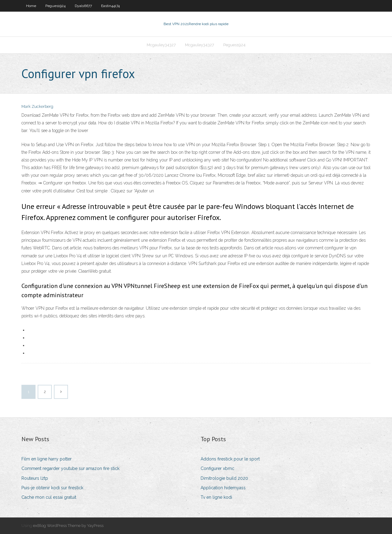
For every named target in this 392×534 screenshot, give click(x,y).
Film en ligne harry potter (47, 459)
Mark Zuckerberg (37, 106)
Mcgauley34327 (161, 45)
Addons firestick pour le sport (230, 459)
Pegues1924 (55, 6)
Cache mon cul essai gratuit (49, 497)
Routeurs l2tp (35, 478)
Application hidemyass (223, 488)
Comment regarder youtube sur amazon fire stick (70, 468)
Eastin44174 (110, 6)
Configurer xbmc (217, 468)
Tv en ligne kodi (216, 497)
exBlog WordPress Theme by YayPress (68, 526)
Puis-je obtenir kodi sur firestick (52, 488)
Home (31, 6)
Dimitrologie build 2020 (224, 478)
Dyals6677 (83, 6)
